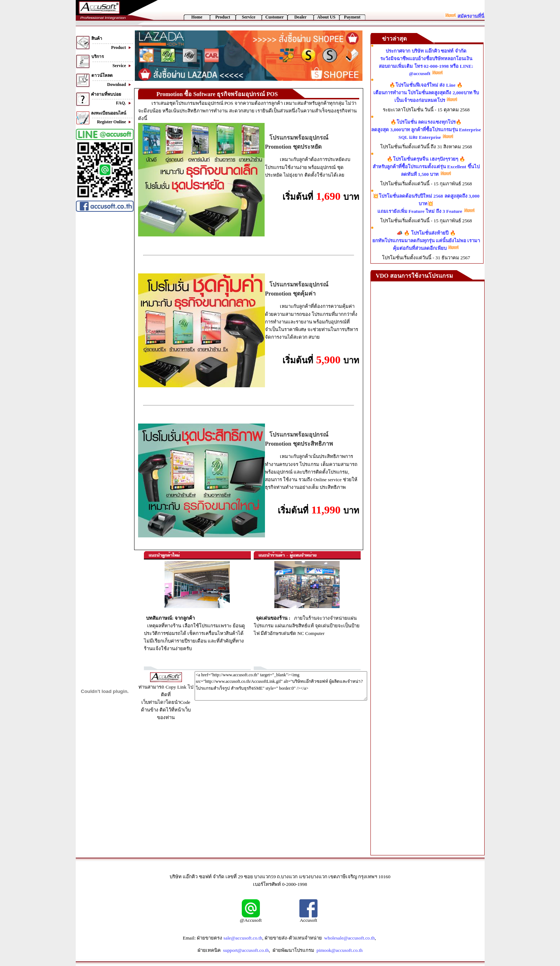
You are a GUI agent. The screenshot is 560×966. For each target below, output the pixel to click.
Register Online (115, 122)
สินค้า (97, 38)
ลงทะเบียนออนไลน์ (109, 113)
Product (223, 17)
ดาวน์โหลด (102, 75)
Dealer (300, 17)
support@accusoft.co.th (246, 950)
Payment (352, 17)
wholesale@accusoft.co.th (349, 938)
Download (120, 84)
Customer (275, 17)
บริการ (98, 57)
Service (248, 17)
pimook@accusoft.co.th (339, 950)
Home (197, 17)
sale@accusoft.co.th (243, 938)
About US (326, 17)
